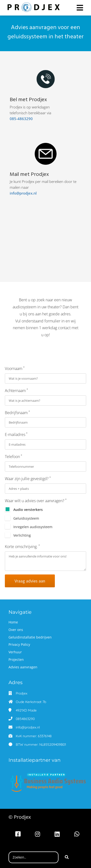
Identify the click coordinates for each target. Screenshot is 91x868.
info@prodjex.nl (19, 193)
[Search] (67, 857)
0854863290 (25, 719)
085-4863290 (21, 119)
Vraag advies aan (30, 581)
